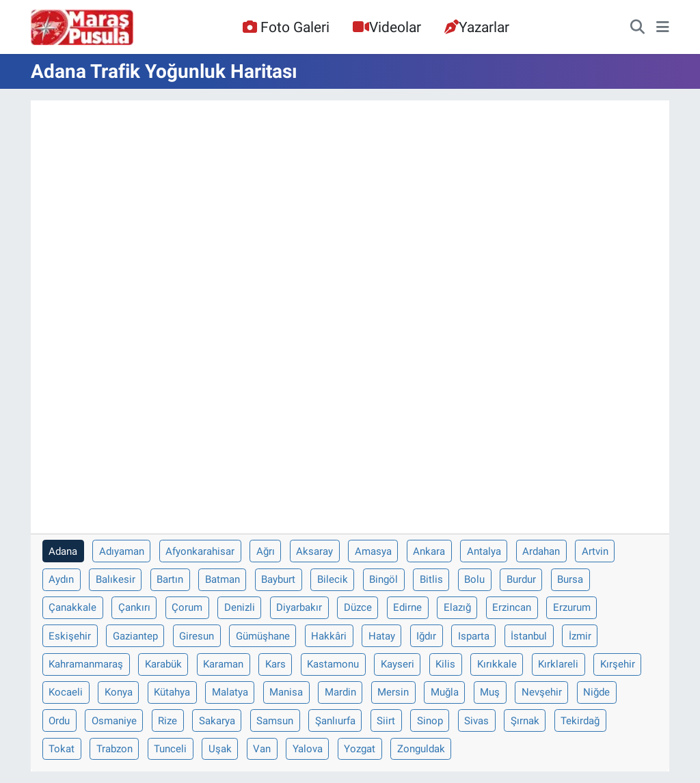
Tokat (62, 749)
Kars (275, 664)
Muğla (445, 692)
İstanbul (529, 636)
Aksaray (314, 551)
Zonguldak (421, 749)
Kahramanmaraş (86, 664)
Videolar (387, 27)
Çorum (187, 607)
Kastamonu (333, 664)
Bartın (170, 579)
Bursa (570, 579)
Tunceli (170, 749)
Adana (63, 551)
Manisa (286, 692)
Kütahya (172, 692)
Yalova (308, 749)
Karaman (223, 664)
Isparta (474, 636)
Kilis (445, 664)
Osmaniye (114, 721)
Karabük (163, 664)
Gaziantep (135, 636)
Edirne (407, 607)
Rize (167, 721)
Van (262, 749)
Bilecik (333, 579)
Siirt (386, 721)
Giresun (197, 636)
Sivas (476, 721)
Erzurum (572, 607)
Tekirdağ (580, 721)
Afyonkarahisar (200, 551)
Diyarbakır (299, 607)
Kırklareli (558, 664)
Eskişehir (70, 636)
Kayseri (398, 664)
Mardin (340, 692)
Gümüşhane (263, 636)
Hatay (382, 636)
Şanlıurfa (335, 721)
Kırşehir (618, 664)
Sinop (430, 721)
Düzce (358, 607)
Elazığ (457, 607)
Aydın (61, 579)
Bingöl (383, 579)
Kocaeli (66, 692)
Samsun (275, 721)
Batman (223, 579)
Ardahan (541, 551)
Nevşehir (542, 692)
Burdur (521, 579)
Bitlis (431, 579)
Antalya (484, 551)
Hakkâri (329, 636)
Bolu (474, 579)
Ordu (59, 721)
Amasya (373, 551)
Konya (119, 692)
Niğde (596, 692)
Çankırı (134, 607)
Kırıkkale (497, 664)
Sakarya (217, 721)
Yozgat (360, 749)
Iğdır (426, 636)
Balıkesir (116, 579)
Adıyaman (122, 551)
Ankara (429, 551)
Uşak (220, 749)
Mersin (393, 692)
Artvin (595, 551)
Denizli (240, 607)
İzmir (580, 636)
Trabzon (115, 749)
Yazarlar (477, 27)
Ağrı (266, 551)
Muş (490, 692)
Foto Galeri (286, 27)
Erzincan (512, 607)
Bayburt (278, 579)
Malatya (230, 692)
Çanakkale (72, 607)
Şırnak (525, 721)
